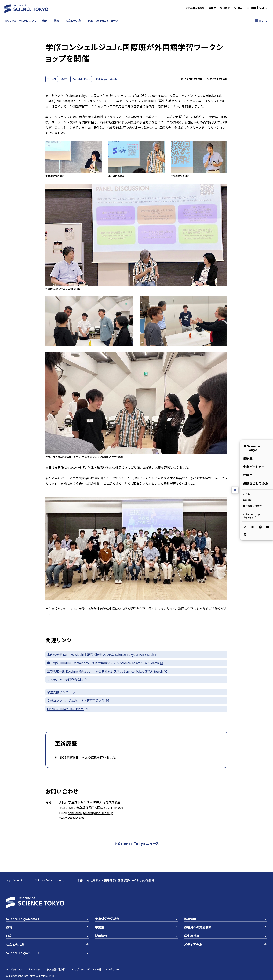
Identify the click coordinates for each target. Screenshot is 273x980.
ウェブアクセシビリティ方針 (87, 969)
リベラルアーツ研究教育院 (67, 680)
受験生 (248, 458)
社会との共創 (73, 20)
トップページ (14, 880)
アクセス (247, 493)
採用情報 (225, 8)
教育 (45, 20)
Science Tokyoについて (21, 20)
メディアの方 (226, 944)
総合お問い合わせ (252, 506)
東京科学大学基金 (195, 8)
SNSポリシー (112, 969)
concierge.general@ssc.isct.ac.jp (91, 813)
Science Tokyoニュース (103, 20)
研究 (57, 20)
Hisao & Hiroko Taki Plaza (67, 709)
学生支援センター (61, 692)
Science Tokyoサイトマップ (252, 516)
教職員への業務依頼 (226, 927)
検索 (238, 8)
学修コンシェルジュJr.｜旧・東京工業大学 (78, 701)
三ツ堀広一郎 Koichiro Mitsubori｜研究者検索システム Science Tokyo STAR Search (107, 671)
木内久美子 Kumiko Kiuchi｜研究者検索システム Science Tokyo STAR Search (103, 655)
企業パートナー (254, 466)
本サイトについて (15, 969)
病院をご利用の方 (256, 483)
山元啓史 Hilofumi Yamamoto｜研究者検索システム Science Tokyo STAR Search (105, 663)
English (263, 8)
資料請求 (248, 499)
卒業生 (212, 8)
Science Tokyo (252, 448)
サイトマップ (36, 969)
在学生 (248, 475)
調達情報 (226, 919)
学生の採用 (226, 936)
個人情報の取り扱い (57, 969)
